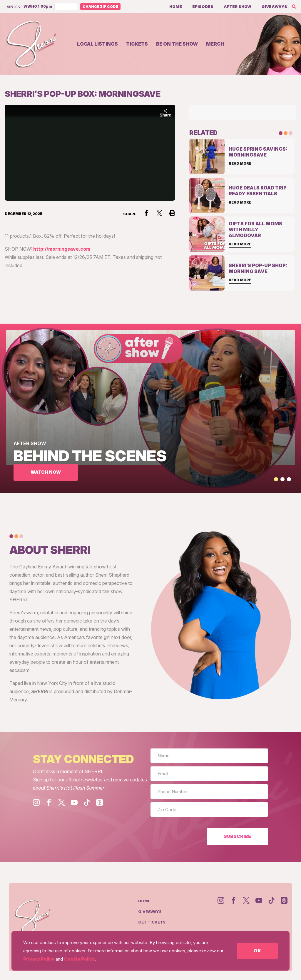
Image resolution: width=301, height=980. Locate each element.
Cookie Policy (79, 959)
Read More (240, 163)
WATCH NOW (46, 472)
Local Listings (97, 44)
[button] (276, 479)
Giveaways (274, 6)
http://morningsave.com (62, 249)
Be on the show (177, 44)
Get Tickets (152, 922)
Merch (215, 44)
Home (176, 6)
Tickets (137, 44)
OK (257, 951)
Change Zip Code (100, 7)
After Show (238, 6)
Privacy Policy (39, 959)
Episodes (203, 6)
